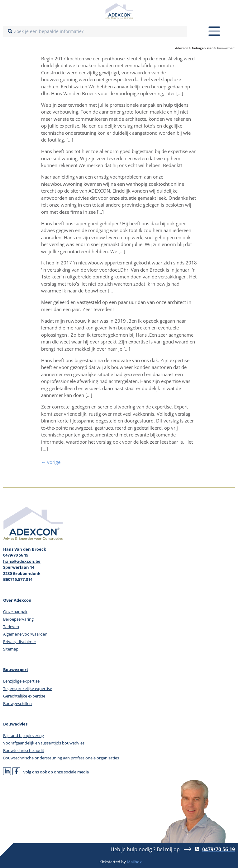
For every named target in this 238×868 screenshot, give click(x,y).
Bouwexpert (16, 670)
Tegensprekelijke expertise (28, 688)
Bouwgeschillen (17, 703)
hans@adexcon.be (22, 561)
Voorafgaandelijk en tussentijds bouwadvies (44, 743)
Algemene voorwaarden (25, 634)
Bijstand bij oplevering (24, 735)
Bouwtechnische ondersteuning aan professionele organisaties (61, 758)
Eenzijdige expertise (21, 681)
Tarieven (11, 627)
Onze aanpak (15, 612)
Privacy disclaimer (20, 642)
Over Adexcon (17, 600)
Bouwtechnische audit (24, 750)
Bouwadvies (15, 724)
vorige (51, 462)
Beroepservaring (18, 619)
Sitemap (11, 649)
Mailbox (134, 862)
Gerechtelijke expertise (24, 696)
